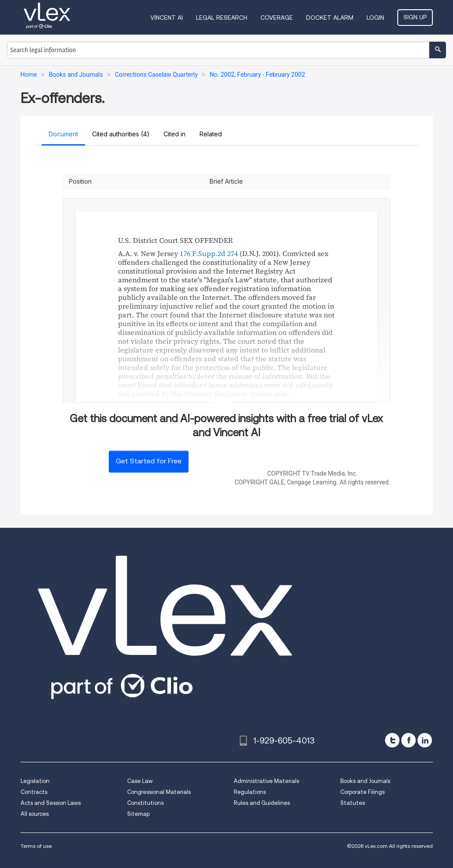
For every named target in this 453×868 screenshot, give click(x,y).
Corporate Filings (362, 792)
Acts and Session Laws (51, 803)
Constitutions (145, 803)
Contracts (34, 792)
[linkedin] (425, 740)
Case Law (140, 781)
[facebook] (408, 740)
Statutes (353, 803)
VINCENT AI (167, 18)
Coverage (277, 18)
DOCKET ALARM (330, 18)
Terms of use (36, 846)
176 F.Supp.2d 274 (209, 253)
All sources (35, 814)
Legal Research (222, 18)
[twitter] (392, 740)
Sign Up (415, 17)
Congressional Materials (159, 792)
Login (375, 18)
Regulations (250, 792)
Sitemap (138, 814)
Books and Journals (365, 781)
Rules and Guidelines (262, 803)
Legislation (35, 781)
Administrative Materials (266, 781)
